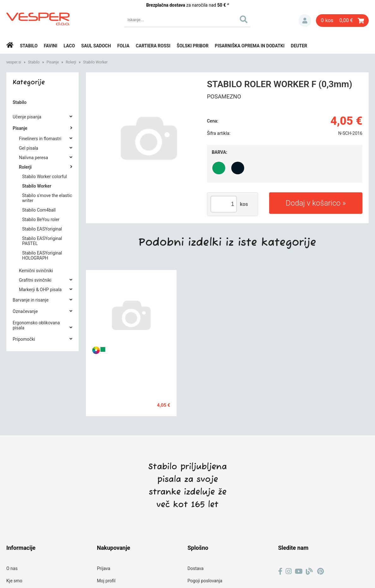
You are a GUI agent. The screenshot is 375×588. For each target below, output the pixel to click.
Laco (69, 46)
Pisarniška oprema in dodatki (250, 46)
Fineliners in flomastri (40, 139)
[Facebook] (280, 571)
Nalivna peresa (33, 158)
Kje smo (14, 581)
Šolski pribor (193, 46)
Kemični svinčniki (36, 271)
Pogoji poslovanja (205, 581)
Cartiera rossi (153, 46)
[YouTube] (299, 571)
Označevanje (25, 311)
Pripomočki (24, 339)
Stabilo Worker (95, 62)
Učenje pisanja (27, 117)
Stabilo (29, 46)
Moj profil (106, 581)
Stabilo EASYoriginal (42, 229)
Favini (51, 46)
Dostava (196, 568)
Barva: (219, 152)
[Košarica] (342, 21)
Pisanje (53, 62)
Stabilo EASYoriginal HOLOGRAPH (42, 255)
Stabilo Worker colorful (45, 177)
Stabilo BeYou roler (41, 219)
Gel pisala (29, 148)
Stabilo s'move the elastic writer (47, 198)
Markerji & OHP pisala (40, 290)
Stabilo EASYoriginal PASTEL (42, 241)
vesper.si (14, 62)
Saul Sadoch (96, 46)
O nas (12, 568)
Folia (123, 46)
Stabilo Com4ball (39, 210)
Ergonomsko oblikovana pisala (36, 325)
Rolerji (71, 62)
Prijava (305, 21)
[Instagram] (289, 571)
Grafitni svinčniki (35, 280)
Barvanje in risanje (31, 300)
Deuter (299, 46)
